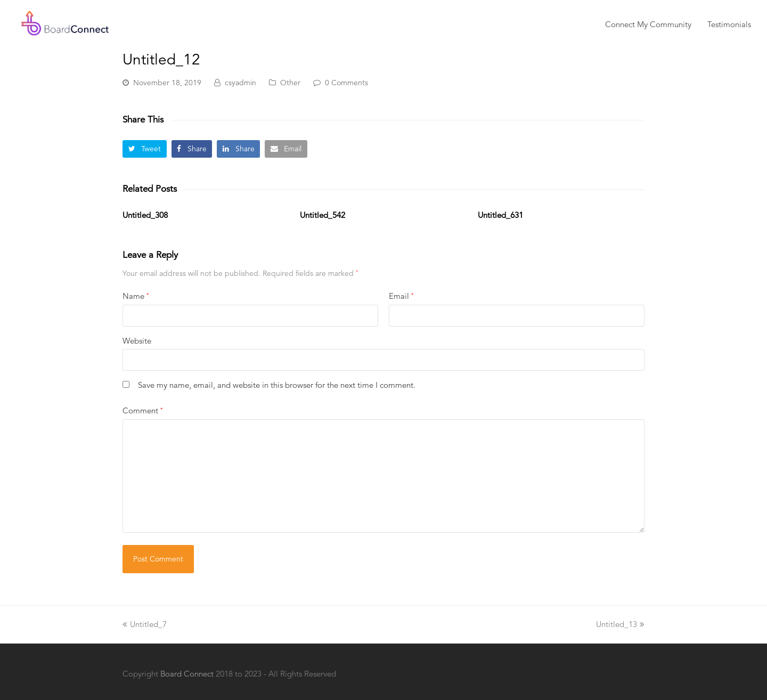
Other (290, 83)
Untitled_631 (500, 215)
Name (136, 296)
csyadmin (240, 83)
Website (137, 341)
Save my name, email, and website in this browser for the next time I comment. (277, 385)
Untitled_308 (145, 215)
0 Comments (346, 83)
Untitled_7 (145, 624)
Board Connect (187, 674)
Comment (142, 410)
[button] (145, 149)
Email (401, 296)
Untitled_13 (620, 624)
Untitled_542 (323, 215)
